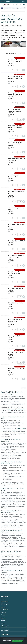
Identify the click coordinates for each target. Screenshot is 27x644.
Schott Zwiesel (4, 411)
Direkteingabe (5, 610)
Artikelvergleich (5, 604)
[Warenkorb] (24, 5)
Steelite (18, 409)
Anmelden (4, 599)
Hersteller (4, 612)
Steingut (24, 428)
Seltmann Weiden (11, 409)
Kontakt (3, 615)
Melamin (15, 430)
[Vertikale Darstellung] (21, 54)
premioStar (23, 409)
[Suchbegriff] (14, 8)
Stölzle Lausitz (14, 411)
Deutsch (24, 1)
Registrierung (5, 601)
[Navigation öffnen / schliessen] (3, 8)
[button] (20, 58)
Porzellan (19, 428)
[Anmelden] (14, 5)
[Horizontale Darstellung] (24, 54)
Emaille (3, 430)
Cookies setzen (7, 641)
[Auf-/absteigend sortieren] (3, 54)
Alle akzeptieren (17, 641)
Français (3, 623)
